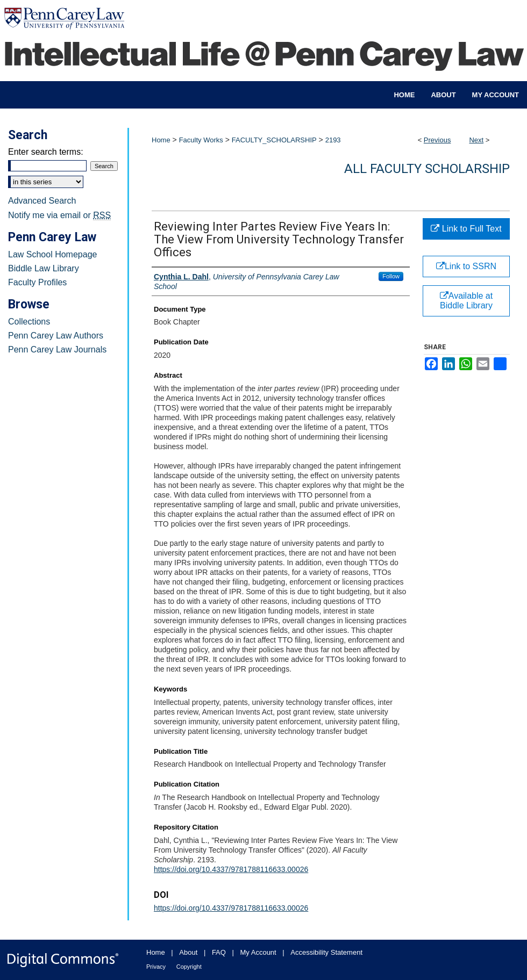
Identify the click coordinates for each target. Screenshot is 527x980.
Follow (391, 276)
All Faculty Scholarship (427, 169)
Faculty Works (201, 140)
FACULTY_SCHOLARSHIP (274, 140)
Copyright (189, 967)
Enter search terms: (46, 152)
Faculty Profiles (37, 282)
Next (476, 140)
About (188, 952)
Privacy (156, 967)
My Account (258, 952)
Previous (437, 140)
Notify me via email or (59, 215)
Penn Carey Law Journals (57, 350)
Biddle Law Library (44, 268)
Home (161, 140)
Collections (29, 322)
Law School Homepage (52, 254)
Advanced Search (42, 201)
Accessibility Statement (326, 952)
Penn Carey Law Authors (56, 336)
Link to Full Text (466, 229)
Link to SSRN (466, 266)
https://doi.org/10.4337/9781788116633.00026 (231, 869)
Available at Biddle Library (466, 301)
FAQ (219, 952)
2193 (333, 140)
